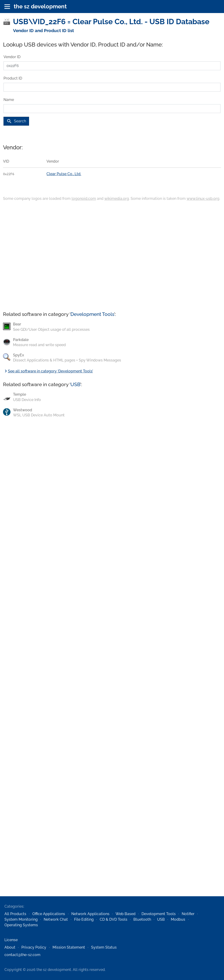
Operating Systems (21, 925)
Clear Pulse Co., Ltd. (64, 174)
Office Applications (49, 914)
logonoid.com (84, 199)
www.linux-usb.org (203, 199)
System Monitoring (21, 919)
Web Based (125, 914)
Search (16, 121)
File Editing (84, 919)
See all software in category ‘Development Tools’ (48, 371)
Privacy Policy (34, 947)
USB (75, 384)
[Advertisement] (112, 257)
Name (9, 100)
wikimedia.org (117, 199)
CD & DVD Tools (114, 919)
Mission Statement (69, 947)
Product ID (13, 78)
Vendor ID (12, 57)
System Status (104, 947)
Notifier (188, 914)
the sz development (40, 6)
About (10, 947)
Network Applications (90, 914)
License (11, 940)
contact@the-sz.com (22, 955)
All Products (15, 914)
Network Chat (56, 919)
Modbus (178, 919)
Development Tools (92, 314)
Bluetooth (142, 919)
